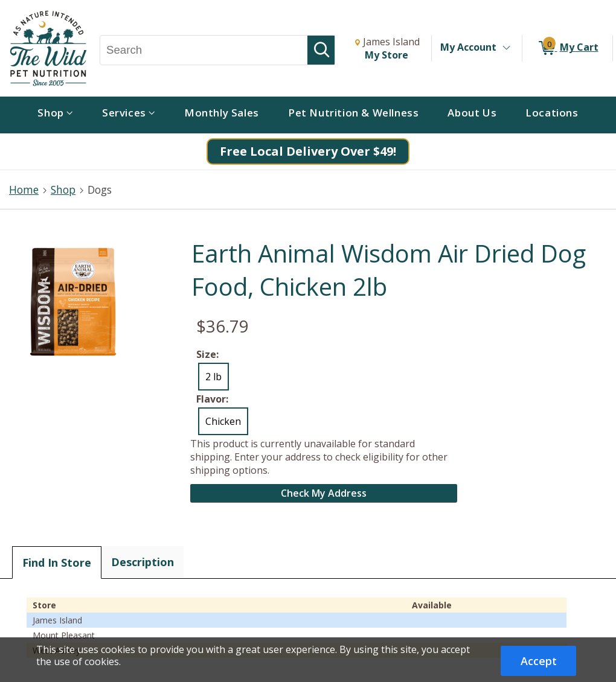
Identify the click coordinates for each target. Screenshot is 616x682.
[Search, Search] (204, 50)
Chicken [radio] (223, 421)
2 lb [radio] (213, 377)
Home (24, 190)
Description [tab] (143, 562)
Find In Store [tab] (57, 562)
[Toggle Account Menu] (506, 48)
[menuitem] (55, 115)
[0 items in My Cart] (567, 48)
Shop (63, 190)
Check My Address (324, 493)
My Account (468, 47)
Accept (539, 661)
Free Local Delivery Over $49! (308, 151)
